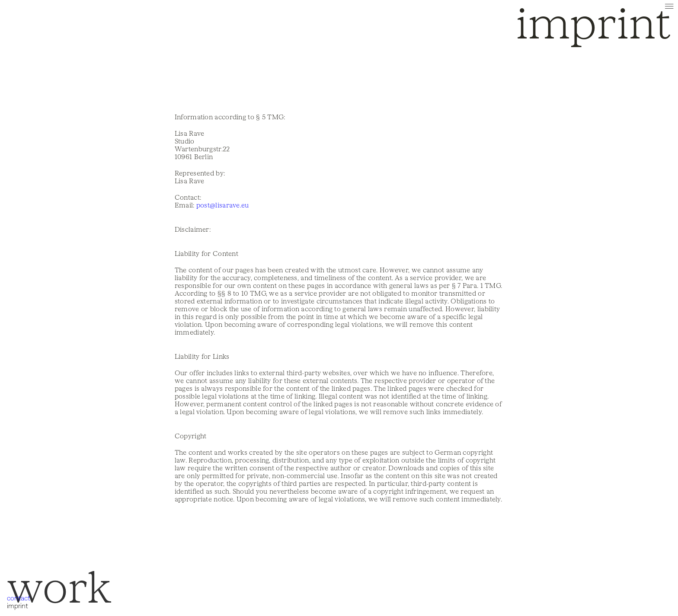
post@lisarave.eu (223, 205)
